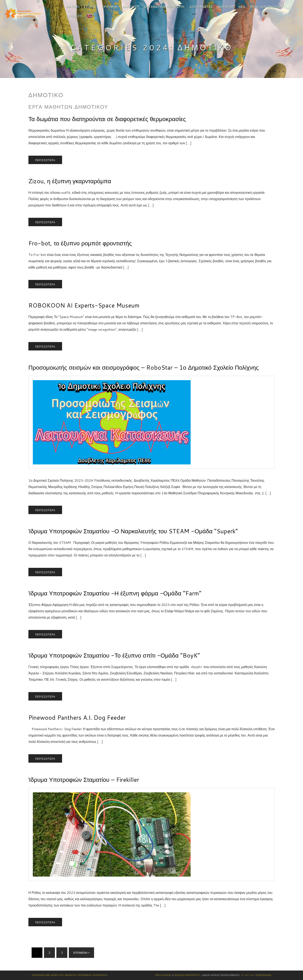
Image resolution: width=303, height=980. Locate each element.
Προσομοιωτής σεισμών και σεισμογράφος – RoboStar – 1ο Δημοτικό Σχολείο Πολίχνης (144, 367)
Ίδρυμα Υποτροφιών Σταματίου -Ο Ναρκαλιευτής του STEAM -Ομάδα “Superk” (133, 531)
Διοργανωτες (201, 7)
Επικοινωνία (264, 975)
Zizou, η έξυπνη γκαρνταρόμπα (70, 181)
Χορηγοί (226, 7)
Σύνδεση (74, 16)
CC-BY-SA (247, 975)
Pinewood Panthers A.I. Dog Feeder (77, 717)
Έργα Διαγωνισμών (267, 7)
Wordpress (100, 975)
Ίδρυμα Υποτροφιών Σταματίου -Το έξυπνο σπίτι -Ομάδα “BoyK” (114, 655)
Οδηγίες (130, 7)
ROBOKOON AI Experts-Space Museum (84, 305)
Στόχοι (90, 7)
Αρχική (73, 7)
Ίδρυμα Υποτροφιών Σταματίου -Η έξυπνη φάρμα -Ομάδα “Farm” (115, 593)
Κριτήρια (110, 7)
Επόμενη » (81, 953)
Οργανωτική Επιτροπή (164, 7)
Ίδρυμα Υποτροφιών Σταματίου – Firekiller (84, 779)
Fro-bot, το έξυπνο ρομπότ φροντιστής (80, 243)
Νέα (242, 7)
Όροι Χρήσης (163, 975)
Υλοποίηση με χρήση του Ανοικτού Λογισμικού (62, 975)
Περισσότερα (45, 160)
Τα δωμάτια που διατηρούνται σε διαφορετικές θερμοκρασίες (107, 119)
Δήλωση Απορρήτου (187, 975)
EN (89, 15)
